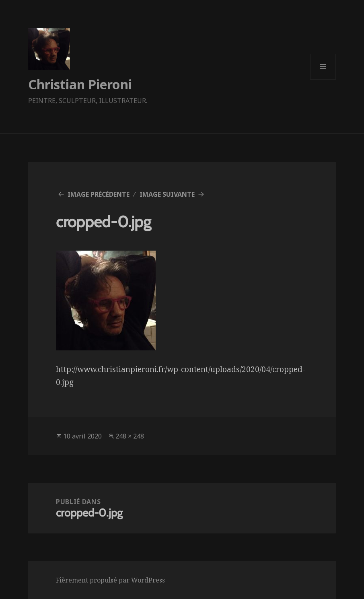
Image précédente (99, 194)
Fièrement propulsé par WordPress (110, 580)
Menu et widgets (323, 79)
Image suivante (167, 194)
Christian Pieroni (80, 84)
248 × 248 (130, 436)
